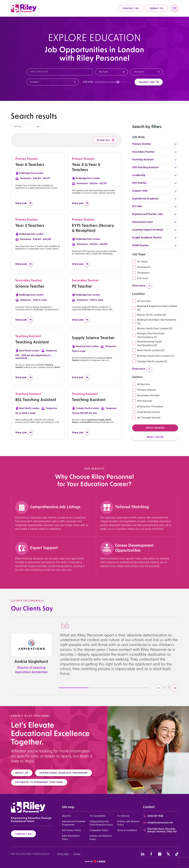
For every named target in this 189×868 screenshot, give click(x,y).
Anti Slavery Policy (71, 830)
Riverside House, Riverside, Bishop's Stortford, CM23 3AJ (162, 830)
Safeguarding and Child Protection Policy (101, 823)
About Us (67, 816)
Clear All (106, 140)
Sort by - (19, 127)
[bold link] (95, 862)
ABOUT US (18, 773)
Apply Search (155, 428)
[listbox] (26, 127)
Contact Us (131, 8)
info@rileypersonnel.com (160, 823)
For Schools (123, 816)
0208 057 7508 (155, 816)
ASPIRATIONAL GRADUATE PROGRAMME (60, 773)
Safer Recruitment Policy (71, 838)
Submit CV (157, 8)
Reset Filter (155, 437)
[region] (52, 527)
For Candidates (97, 816)
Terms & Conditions (127, 830)
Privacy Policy (63, 854)
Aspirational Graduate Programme (74, 823)
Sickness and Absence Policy (128, 823)
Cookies (77, 854)
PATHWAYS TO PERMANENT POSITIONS (36, 782)
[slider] (118, 82)
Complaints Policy (99, 830)
